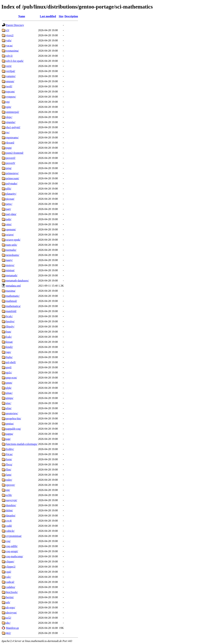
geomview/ (12, 413)
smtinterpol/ (13, 112)
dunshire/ (11, 505)
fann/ (9, 475)
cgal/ (9, 572)
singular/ (11, 122)
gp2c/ (9, 372)
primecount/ (13, 178)
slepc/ (9, 117)
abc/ (8, 623)
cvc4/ (9, 521)
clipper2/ (11, 567)
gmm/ (9, 383)
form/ (9, 459)
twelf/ (9, 86)
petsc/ (9, 204)
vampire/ (11, 76)
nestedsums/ (13, 255)
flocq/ (9, 464)
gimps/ (10, 398)
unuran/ (10, 81)
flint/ (9, 470)
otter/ (9, 224)
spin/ (9, 107)
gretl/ (9, 367)
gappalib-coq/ (13, 429)
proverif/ (11, 158)
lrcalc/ (9, 316)
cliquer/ (10, 561)
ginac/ (9, 393)
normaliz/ (11, 250)
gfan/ (9, 408)
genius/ (10, 424)
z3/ (8, 30)
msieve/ (10, 265)
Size (61, 16)
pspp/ (9, 148)
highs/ (9, 357)
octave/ (10, 235)
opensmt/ (11, 229)
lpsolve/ (10, 321)
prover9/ (11, 163)
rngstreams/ (12, 138)
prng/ (9, 168)
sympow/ (11, 97)
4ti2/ (8, 633)
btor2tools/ (12, 592)
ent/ (8, 490)
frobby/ (10, 449)
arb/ (8, 602)
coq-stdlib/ (12, 546)
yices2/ (10, 35)
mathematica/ (13, 306)
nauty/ (9, 260)
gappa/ (10, 434)
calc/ (9, 577)
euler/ (9, 480)
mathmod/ (11, 301)
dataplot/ (11, 516)
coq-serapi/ (12, 551)
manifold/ (11, 311)
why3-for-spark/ (15, 61)
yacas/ (9, 46)
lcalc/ (9, 337)
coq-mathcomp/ (14, 556)
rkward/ (10, 143)
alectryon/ (11, 613)
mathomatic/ (13, 296)
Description (71, 16)
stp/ (8, 102)
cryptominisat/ (14, 536)
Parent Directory (15, 25)
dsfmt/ (9, 510)
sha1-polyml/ (13, 127)
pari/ (8, 209)
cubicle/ (10, 531)
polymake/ (12, 183)
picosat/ (10, 199)
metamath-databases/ (17, 281)
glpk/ (9, 388)
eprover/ (10, 485)
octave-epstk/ (13, 240)
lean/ (9, 332)
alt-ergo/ (11, 607)
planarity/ (11, 194)
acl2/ (9, 618)
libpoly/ (10, 327)
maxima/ (11, 291)
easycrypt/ (12, 500)
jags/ (9, 352)
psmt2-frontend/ (15, 153)
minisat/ (10, 270)
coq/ (8, 541)
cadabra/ (11, 587)
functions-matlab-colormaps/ (22, 444)
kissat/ (9, 342)
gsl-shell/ (11, 362)
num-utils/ (12, 245)
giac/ (9, 403)
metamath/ (12, 275)
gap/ (8, 439)
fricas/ (9, 454)
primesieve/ (12, 173)
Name (22, 16)
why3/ (9, 56)
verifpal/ (11, 71)
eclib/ (9, 495)
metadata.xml (13, 286)
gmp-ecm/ (11, 378)
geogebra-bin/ (14, 418)
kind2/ (9, 347)
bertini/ (10, 597)
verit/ (9, 66)
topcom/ (10, 92)
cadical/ (10, 582)
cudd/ (9, 526)
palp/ (9, 219)
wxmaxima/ (12, 51)
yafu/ (9, 40)
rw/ (8, 132)
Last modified (48, 16)
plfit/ (9, 189)
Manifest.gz (12, 628)
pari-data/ (11, 214)
